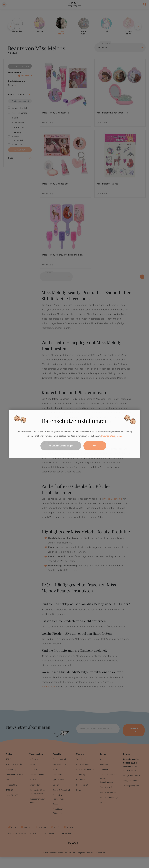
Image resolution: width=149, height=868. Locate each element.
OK (95, 446)
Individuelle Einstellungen (61, 446)
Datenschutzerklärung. (112, 436)
